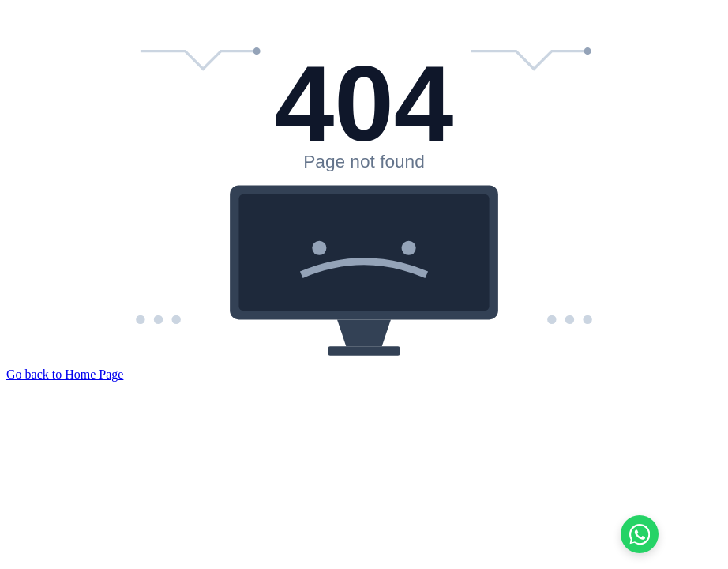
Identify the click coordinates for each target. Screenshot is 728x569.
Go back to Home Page (65, 374)
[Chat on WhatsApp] (640, 534)
